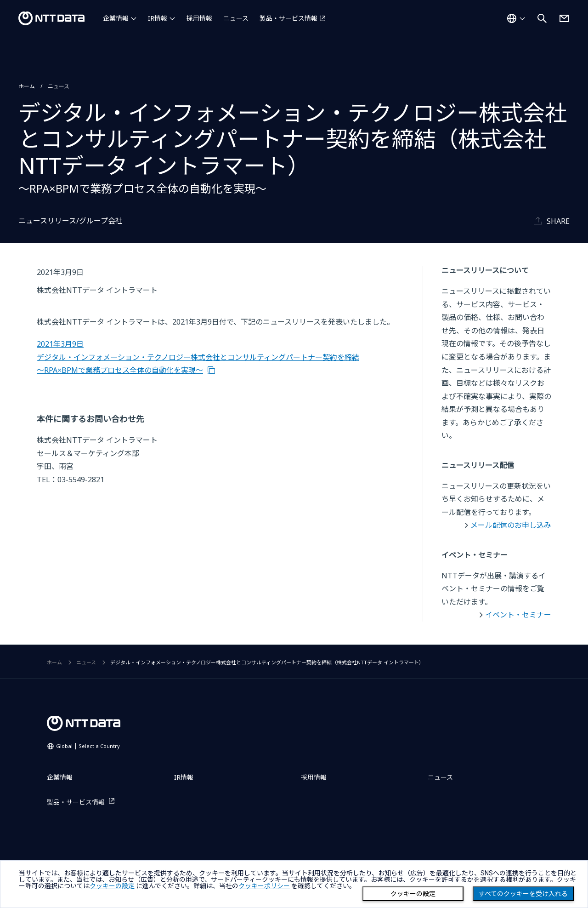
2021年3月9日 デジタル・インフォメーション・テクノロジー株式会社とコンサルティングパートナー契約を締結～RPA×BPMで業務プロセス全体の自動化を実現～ (198, 357)
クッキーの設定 (413, 894)
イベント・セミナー (518, 615)
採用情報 (199, 18)
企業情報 (116, 18)
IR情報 (158, 18)
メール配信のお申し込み (511, 525)
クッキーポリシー (264, 886)
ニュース (236, 18)
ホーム (27, 86)
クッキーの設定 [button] (112, 886)
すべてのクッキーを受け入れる (523, 894)
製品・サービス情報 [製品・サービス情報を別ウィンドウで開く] (288, 18)
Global (88, 746)
